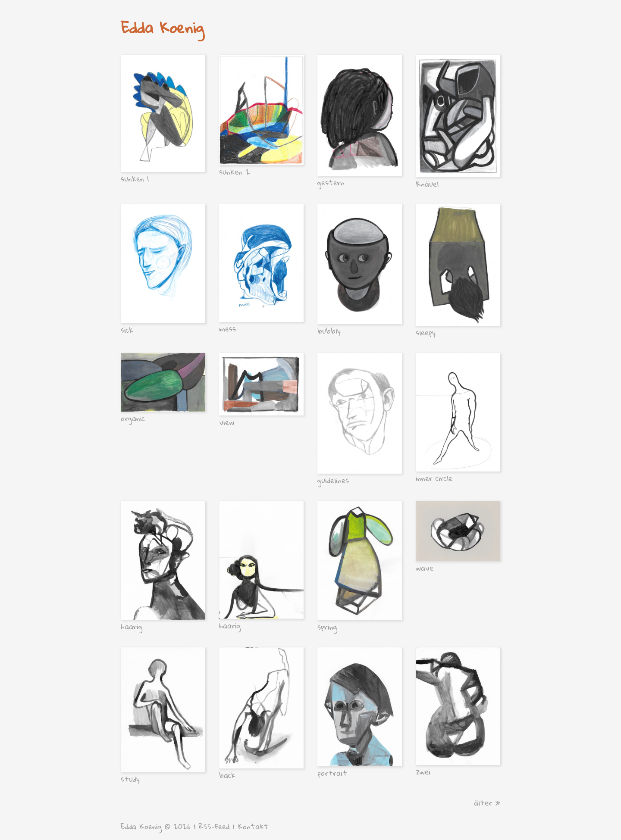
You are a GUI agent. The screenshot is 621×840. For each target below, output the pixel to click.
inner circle (434, 478)
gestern (331, 183)
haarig (132, 626)
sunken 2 (235, 172)
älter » (487, 803)
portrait (332, 773)
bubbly (329, 331)
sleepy (426, 333)
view (227, 422)
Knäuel (427, 184)
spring (327, 627)
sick (127, 330)
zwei (423, 772)
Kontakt (253, 826)
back (227, 775)
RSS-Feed (214, 826)
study (130, 779)
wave (425, 568)
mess (227, 329)
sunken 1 (135, 179)
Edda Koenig (162, 27)
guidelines (333, 480)
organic (133, 418)
